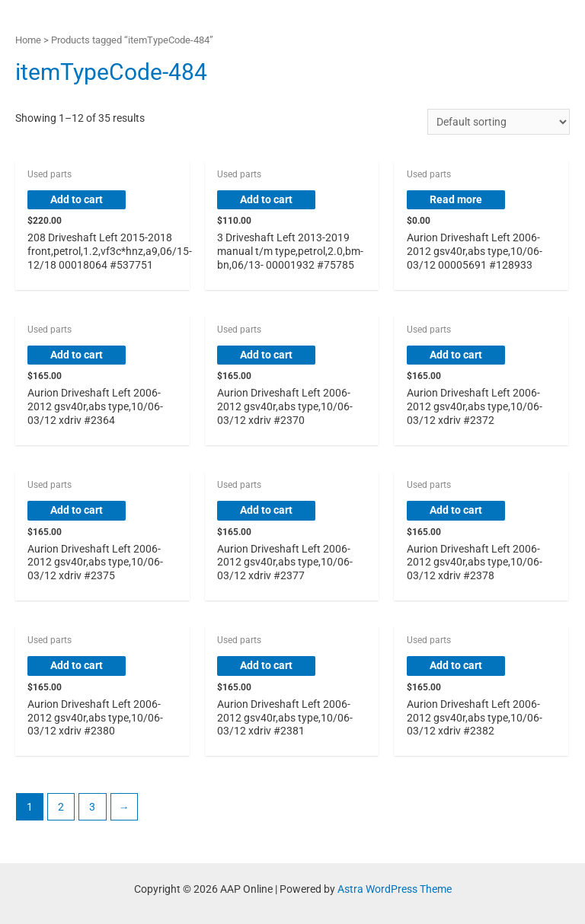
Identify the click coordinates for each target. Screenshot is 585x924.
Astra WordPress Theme (395, 889)
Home (28, 40)
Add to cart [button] (77, 199)
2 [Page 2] (61, 807)
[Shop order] (499, 122)
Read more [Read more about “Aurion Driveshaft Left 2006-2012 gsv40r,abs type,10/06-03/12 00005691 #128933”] (456, 199)
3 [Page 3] (92, 807)
